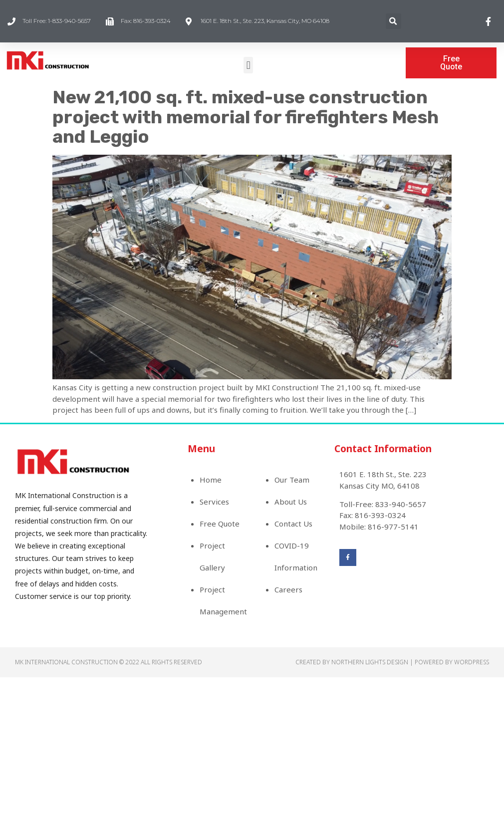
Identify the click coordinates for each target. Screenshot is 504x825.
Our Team (292, 480)
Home (211, 480)
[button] (248, 65)
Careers (288, 589)
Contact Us (293, 524)
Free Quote (220, 524)
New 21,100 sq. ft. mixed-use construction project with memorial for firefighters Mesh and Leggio (246, 117)
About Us (291, 502)
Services (214, 502)
